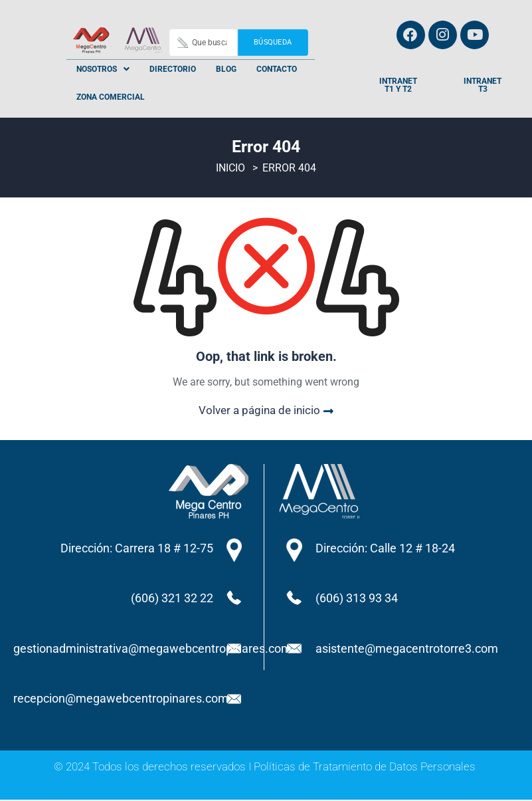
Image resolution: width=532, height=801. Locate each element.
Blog (226, 69)
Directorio (173, 69)
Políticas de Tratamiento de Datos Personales (365, 768)
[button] (103, 69)
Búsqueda (273, 42)
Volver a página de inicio (266, 411)
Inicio (230, 170)
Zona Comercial (111, 97)
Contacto (277, 69)
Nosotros (103, 69)
